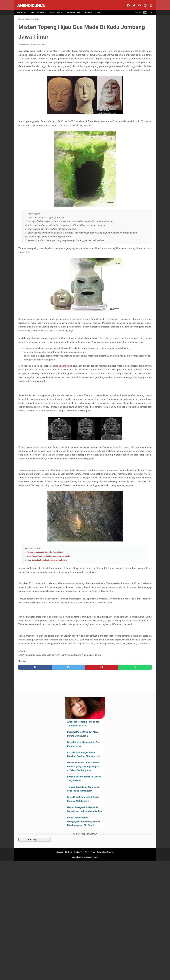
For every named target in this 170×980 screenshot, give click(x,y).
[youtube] (138, 3)
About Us (60, 793)
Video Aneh (58, 9)
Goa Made (69, 402)
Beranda (23, 9)
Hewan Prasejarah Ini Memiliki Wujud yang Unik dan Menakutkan (133, 137)
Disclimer (69, 793)
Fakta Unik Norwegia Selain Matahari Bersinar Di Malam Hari (132, 75)
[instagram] (143, 3)
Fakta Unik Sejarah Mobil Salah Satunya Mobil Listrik (47, 630)
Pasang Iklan (94, 9)
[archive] (132, 173)
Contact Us (78, 793)
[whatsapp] (97, 768)
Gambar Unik (75, 9)
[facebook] (126, 3)
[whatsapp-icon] (149, 3)
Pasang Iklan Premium (106, 793)
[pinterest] (74, 768)
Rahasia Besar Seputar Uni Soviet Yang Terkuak (45, 622)
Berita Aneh (39, 9)
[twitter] (132, 3)
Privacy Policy (90, 793)
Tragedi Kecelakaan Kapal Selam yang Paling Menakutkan (49, 626)
